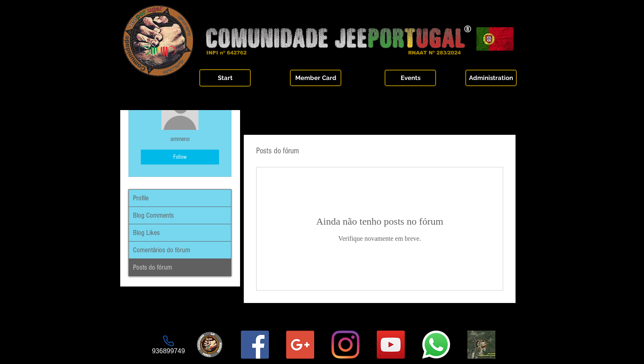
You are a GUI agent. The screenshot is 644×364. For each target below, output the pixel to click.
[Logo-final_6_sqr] (210, 345)
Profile (141, 198)
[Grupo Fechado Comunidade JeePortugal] (481, 345)
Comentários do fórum (162, 250)
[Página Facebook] (255, 345)
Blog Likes (146, 233)
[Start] (225, 78)
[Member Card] (316, 78)
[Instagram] (345, 345)
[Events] (410, 78)
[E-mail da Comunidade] (300, 345)
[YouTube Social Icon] (391, 345)
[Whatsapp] (436, 345)
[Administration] (491, 78)
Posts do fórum (153, 267)
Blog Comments (153, 215)
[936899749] (168, 345)
